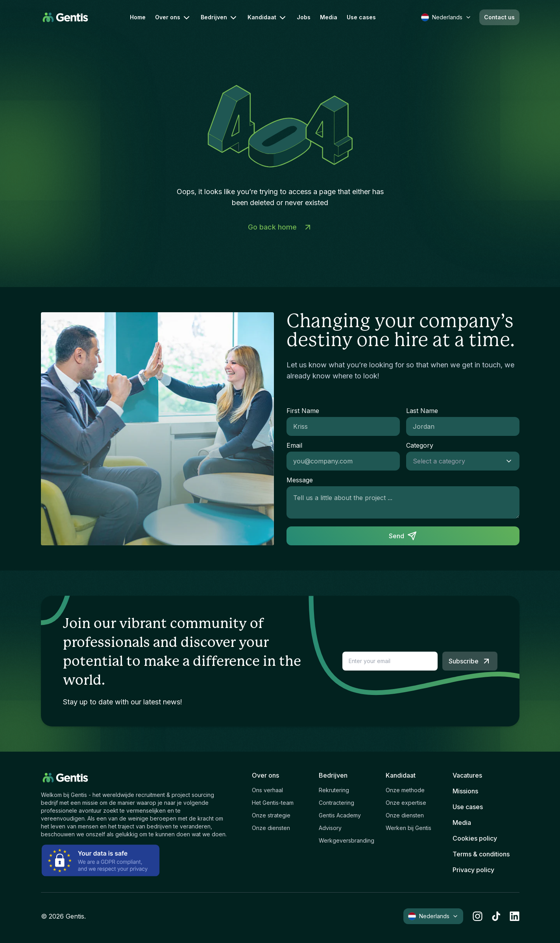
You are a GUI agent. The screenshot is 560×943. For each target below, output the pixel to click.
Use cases (361, 17)
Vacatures (467, 775)
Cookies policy (475, 838)
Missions (465, 791)
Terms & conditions (481, 854)
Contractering (336, 803)
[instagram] (478, 916)
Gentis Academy (340, 815)
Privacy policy (473, 870)
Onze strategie (271, 815)
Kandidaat (267, 18)
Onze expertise (406, 803)
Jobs (304, 17)
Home (138, 17)
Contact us (499, 17)
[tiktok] (496, 916)
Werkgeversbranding (347, 840)
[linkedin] (515, 916)
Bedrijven (219, 18)
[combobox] (455, 461)
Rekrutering (334, 790)
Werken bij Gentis (408, 828)
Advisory (330, 828)
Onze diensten (271, 828)
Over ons (173, 18)
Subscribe (470, 661)
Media (329, 17)
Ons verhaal (267, 790)
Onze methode (405, 790)
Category (420, 445)
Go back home (280, 227)
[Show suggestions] (511, 461)
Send (403, 536)
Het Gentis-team (273, 803)
